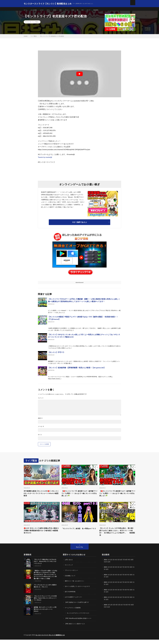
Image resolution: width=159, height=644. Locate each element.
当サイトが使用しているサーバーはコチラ (78, 591)
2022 (105, 594)
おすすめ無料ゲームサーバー (74, 602)
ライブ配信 (35, 24)
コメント (41, 400)
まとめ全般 (35, 10)
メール (41, 429)
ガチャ (51, 10)
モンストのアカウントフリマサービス (79, 618)
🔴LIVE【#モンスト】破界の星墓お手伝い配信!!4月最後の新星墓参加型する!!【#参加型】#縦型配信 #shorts (41, 535)
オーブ (94, 10)
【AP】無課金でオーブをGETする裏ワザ (78, 607)
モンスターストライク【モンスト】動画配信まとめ (51, 639)
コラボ (44, 10)
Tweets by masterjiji (45, 160)
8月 (127, 572)
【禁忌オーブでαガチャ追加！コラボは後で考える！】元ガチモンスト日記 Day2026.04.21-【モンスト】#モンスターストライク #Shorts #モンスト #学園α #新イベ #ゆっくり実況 (45, 580)
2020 (105, 609)
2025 (105, 572)
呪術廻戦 (102, 10)
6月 (122, 572)
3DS (64, 10)
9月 (130, 572)
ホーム (26, 10)
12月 (109, 574)
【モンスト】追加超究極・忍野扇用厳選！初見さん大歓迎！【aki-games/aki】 (77, 370)
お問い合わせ (69, 565)
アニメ (71, 10)
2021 (105, 602)
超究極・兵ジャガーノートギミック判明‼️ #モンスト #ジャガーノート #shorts (45, 614)
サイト (40, 437)
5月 (119, 572)
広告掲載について (70, 581)
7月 (125, 572)
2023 (105, 587)
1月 (109, 565)
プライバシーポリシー (72, 575)
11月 (105, 574)
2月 (112, 565)
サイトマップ (69, 570)
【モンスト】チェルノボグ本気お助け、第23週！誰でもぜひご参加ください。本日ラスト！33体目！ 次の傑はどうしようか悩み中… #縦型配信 (117, 536)
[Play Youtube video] (79, 76)
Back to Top (79, 552)
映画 (77, 10)
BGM (58, 10)
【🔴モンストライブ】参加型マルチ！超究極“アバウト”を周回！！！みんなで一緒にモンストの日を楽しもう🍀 (79, 496)
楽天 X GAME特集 (71, 596)
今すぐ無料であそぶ (79, 225)
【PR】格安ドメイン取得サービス (76, 628)
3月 (114, 565)
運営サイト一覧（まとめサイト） (75, 586)
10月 (133, 572)
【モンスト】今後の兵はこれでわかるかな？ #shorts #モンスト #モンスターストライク (45, 567)
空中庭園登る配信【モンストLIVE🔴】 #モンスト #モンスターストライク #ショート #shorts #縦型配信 (41, 496)
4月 (117, 565)
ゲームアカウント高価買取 (73, 612)
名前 (40, 421)
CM (88, 10)
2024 (105, 580)
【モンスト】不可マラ (56, 355)
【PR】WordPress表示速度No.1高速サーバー (79, 623)
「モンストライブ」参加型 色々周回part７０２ (79, 533)
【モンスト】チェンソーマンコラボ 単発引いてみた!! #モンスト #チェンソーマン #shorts (45, 603)
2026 (105, 565)
